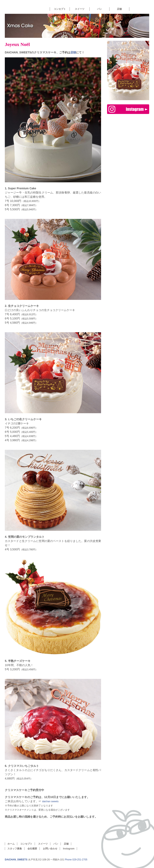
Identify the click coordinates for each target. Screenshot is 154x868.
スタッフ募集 (15, 849)
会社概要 (32, 849)
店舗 (119, 9)
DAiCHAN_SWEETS (16, 860)
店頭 (73, 52)
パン (99, 9)
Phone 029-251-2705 (76, 860)
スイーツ (80, 9)
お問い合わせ (50, 849)
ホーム (20, 7)
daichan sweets (50, 801)
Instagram (69, 849)
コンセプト (60, 9)
